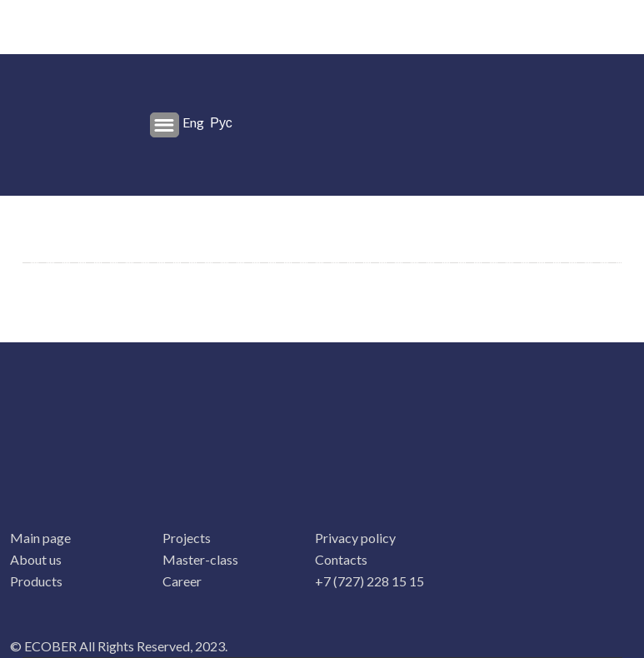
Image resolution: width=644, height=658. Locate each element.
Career (182, 581)
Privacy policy (355, 538)
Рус (221, 122)
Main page (40, 538)
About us (36, 559)
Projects (187, 538)
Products (36, 581)
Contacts (341, 559)
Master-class (200, 559)
